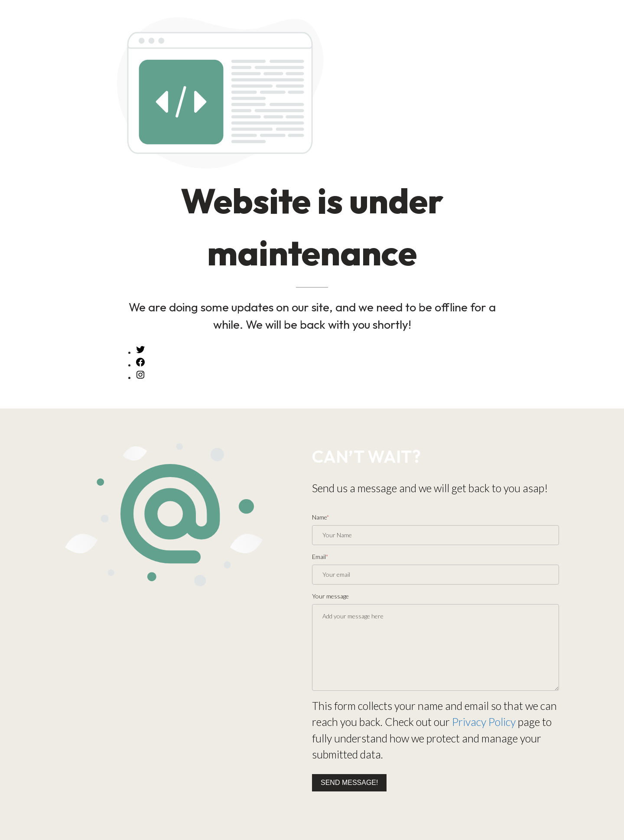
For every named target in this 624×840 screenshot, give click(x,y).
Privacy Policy (484, 722)
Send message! (349, 783)
